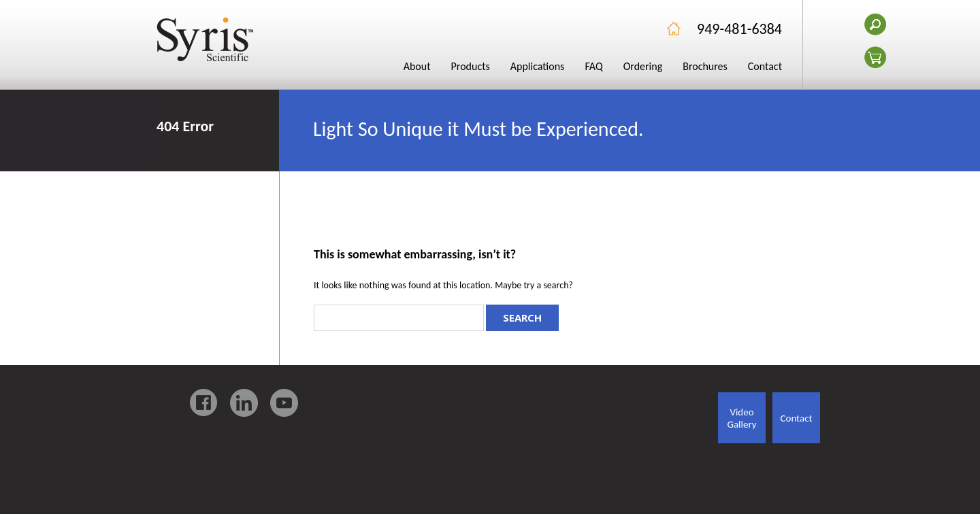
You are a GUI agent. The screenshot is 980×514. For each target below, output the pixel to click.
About (417, 66)
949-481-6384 (739, 29)
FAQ (593, 66)
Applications (538, 66)
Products (471, 66)
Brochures (705, 66)
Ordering (643, 66)
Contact (765, 66)
